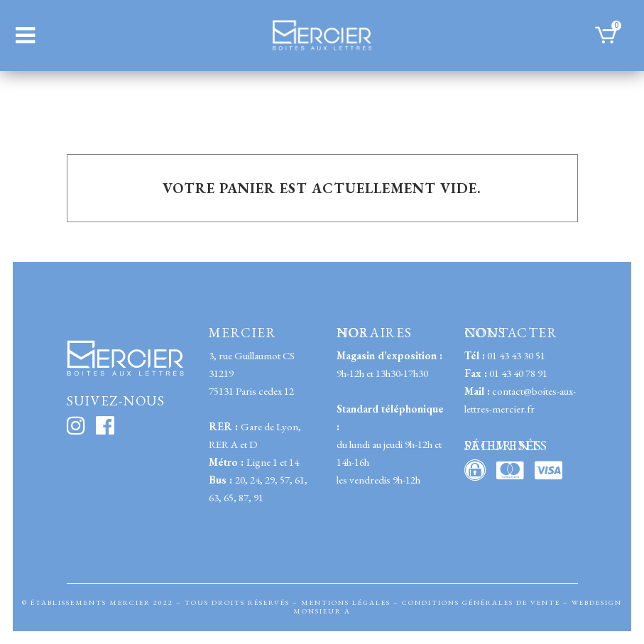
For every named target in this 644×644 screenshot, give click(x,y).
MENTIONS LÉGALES (346, 602)
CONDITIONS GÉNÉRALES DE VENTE (481, 602)
